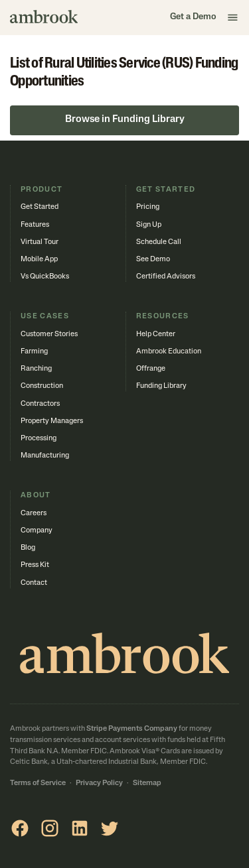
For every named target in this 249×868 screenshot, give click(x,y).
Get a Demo (193, 17)
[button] (233, 17)
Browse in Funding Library (125, 120)
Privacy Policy (99, 783)
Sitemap (147, 783)
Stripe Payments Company (132, 729)
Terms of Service (38, 783)
